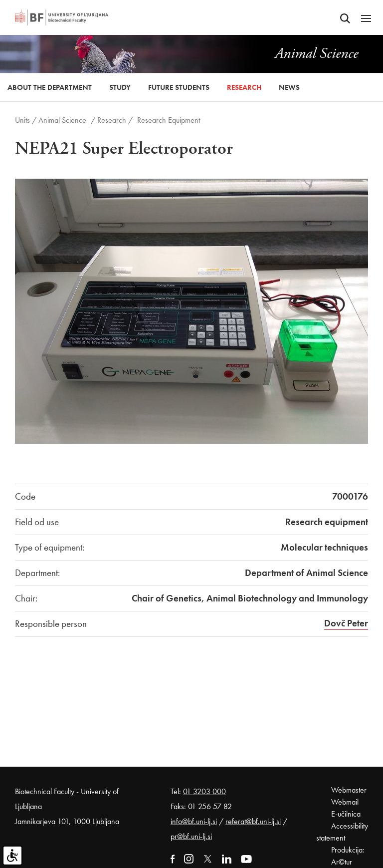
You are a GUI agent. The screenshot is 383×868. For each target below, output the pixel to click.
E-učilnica (346, 814)
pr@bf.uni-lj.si (191, 836)
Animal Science (62, 120)
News (289, 87)
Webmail (345, 802)
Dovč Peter (346, 623)
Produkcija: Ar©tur (348, 856)
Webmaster (349, 790)
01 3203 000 (204, 791)
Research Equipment (169, 120)
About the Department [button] (50, 87)
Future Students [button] (179, 87)
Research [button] (244, 87)
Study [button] (120, 87)
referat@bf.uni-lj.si (253, 821)
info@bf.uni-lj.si (194, 821)
